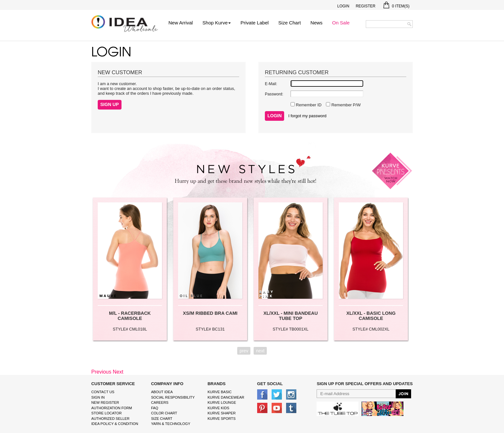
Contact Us (103, 392)
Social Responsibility (173, 397)
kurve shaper (222, 413)
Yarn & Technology (171, 424)
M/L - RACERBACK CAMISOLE (130, 316)
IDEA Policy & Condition (115, 424)
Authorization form (112, 408)
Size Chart (290, 23)
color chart (164, 413)
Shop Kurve (217, 23)
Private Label (255, 23)
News (317, 23)
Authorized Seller (110, 419)
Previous (101, 372)
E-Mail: (271, 84)
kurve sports (222, 419)
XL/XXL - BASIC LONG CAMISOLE (371, 316)
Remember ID (308, 105)
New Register (105, 402)
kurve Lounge (222, 402)
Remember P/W (345, 105)
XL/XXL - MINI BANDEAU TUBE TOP (290, 316)
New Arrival (181, 23)
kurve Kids (219, 408)
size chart (162, 419)
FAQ (155, 408)
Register (366, 6)
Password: (274, 94)
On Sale (341, 23)
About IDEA (162, 392)
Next (118, 372)
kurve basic (220, 392)
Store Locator (107, 413)
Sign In (98, 397)
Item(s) (396, 6)
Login (343, 6)
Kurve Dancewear (226, 397)
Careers (160, 402)
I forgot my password (307, 116)
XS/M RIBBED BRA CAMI (210, 313)
